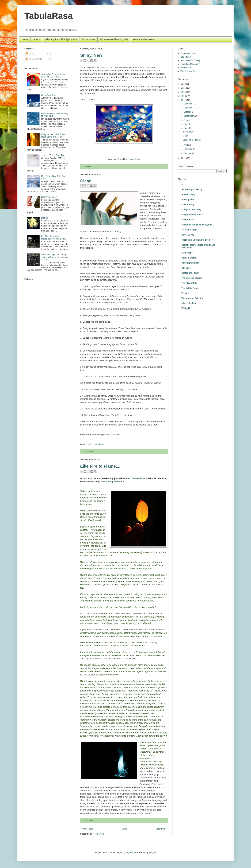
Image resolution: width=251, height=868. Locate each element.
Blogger (152, 853)
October (188, 112)
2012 (184, 100)
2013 (184, 96)
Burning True (188, 200)
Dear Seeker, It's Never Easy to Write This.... (55, 115)
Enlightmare (187, 220)
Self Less (186, 268)
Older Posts (161, 829)
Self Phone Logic (49, 197)
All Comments (34, 59)
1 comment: (86, 166)
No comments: (88, 452)
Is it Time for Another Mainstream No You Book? (54, 237)
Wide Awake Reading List (114, 39)
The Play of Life (189, 283)
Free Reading (187, 68)
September (189, 116)
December (189, 104)
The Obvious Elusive (192, 278)
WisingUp (186, 308)
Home (25, 39)
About (37, 39)
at (182, 184)
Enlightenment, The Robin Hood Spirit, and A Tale (53, 136)
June (186, 128)
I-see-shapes (99, 444)
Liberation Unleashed (190, 64)
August (187, 120)
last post (95, 67)
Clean (86, 181)
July (186, 124)
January (188, 153)
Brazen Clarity (189, 194)
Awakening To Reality (190, 60)
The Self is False (190, 288)
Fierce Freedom (189, 230)
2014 (184, 92)
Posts (30, 54)
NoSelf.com (186, 57)
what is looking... (190, 303)
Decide (45, 218)
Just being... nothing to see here (197, 240)
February (188, 149)
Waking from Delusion (192, 298)
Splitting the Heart (190, 273)
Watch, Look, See (189, 71)
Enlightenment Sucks (192, 215)
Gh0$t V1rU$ (188, 235)
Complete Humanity (191, 210)
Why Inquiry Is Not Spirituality (61, 39)
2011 (184, 158)
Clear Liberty (188, 205)
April (186, 145)
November (189, 108)
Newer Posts (87, 829)
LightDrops (187, 253)
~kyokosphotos (134, 159)
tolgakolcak (131, 853)
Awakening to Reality (192, 189)
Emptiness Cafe (188, 53)
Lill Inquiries (89, 39)
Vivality (185, 293)
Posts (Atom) (99, 834)
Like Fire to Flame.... (100, 466)
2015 (184, 88)
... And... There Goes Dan (53, 155)
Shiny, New (91, 55)
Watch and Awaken (143, 39)
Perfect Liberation (190, 263)
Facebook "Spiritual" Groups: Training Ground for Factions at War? (55, 257)
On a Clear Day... (49, 95)
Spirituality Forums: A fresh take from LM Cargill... (54, 76)
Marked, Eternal (189, 258)
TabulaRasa (49, 16)
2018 (184, 84)
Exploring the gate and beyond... (198, 225)
